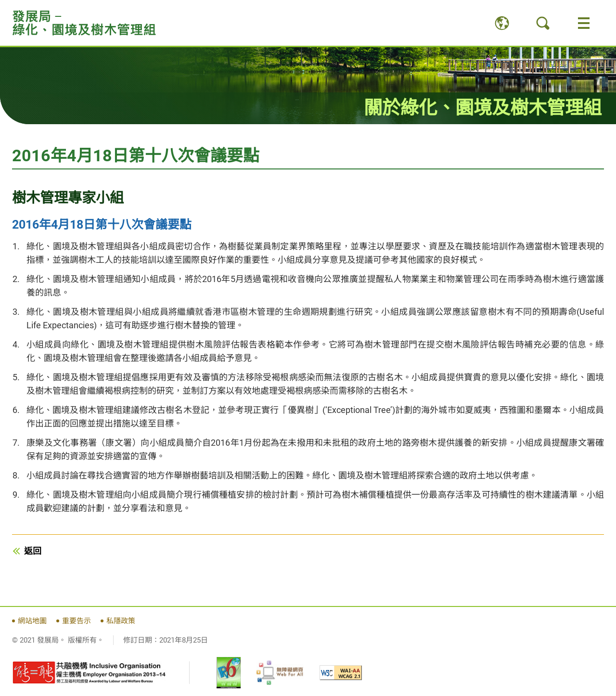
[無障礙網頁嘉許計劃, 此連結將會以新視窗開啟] (280, 673)
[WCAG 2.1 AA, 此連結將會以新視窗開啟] (341, 673)
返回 (33, 551)
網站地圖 (32, 621)
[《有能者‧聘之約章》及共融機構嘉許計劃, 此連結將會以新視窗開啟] (89, 673)
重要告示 (77, 621)
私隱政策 (121, 621)
